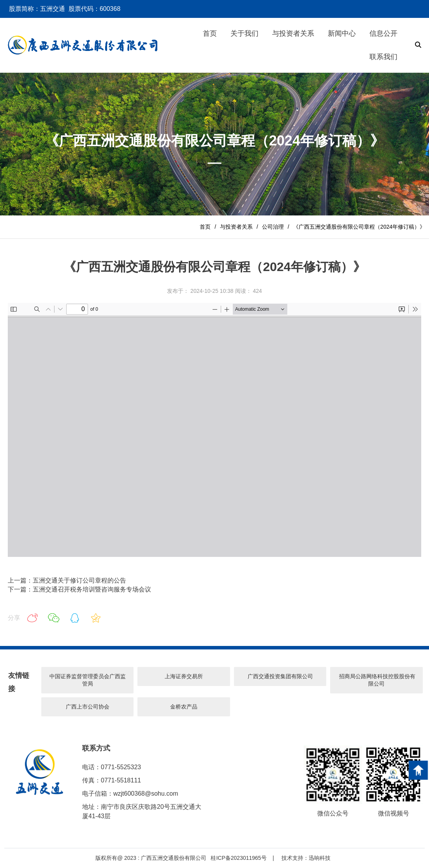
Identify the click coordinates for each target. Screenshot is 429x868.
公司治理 (273, 227)
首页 (205, 227)
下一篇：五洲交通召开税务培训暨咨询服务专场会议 (79, 589)
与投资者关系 (236, 227)
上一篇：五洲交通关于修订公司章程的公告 (67, 580)
